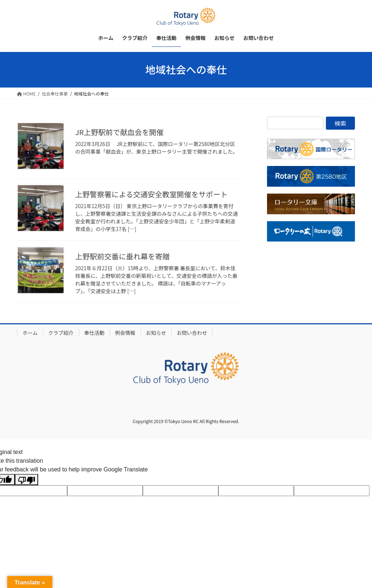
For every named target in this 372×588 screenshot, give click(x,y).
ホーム (30, 333)
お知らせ (156, 333)
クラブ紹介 (61, 333)
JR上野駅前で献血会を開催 (119, 132)
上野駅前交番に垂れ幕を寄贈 (122, 256)
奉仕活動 (94, 333)
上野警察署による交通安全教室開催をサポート (151, 194)
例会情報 (125, 333)
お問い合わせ (192, 333)
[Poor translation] (27, 480)
